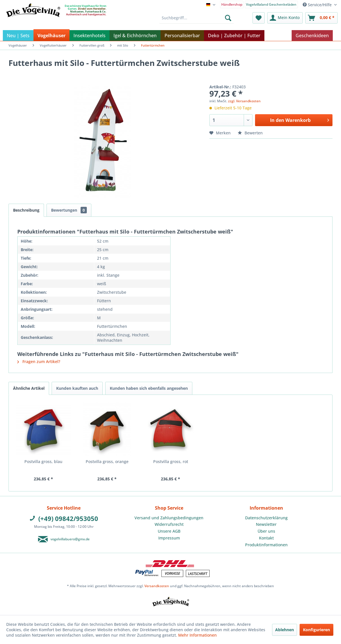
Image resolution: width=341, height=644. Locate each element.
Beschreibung (26, 210)
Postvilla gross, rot (171, 461)
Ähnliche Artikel (29, 388)
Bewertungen (69, 210)
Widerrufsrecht (169, 524)
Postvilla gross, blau (43, 461)
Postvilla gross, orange (107, 461)
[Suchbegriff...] (197, 18)
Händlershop (232, 4)
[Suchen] (228, 18)
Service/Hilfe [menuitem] (318, 5)
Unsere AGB (169, 531)
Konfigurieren (316, 630)
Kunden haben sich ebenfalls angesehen (149, 388)
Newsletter (266, 524)
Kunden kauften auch (77, 388)
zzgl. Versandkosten (244, 101)
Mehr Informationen (197, 635)
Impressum (169, 538)
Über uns (266, 531)
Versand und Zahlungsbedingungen (169, 518)
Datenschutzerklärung (266, 518)
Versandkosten (157, 586)
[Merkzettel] (259, 18)
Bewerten (250, 133)
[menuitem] (232, 4)
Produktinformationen (266, 545)
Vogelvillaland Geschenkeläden (271, 4)
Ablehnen (285, 630)
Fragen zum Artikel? (39, 361)
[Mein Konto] (285, 18)
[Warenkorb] (321, 18)
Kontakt (266, 538)
